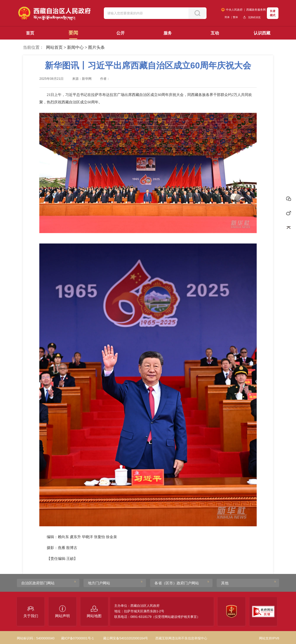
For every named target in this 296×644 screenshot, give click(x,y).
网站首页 (54, 47)
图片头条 (96, 47)
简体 (227, 17)
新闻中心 (75, 47)
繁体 (235, 17)
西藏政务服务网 (256, 10)
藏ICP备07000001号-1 (77, 638)
